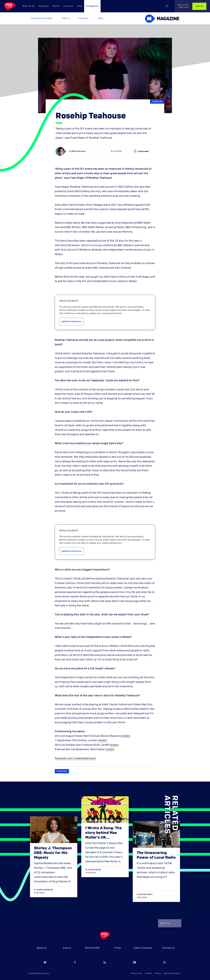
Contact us (168, 948)
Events (67, 948)
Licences (68, 6)
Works (56, 6)
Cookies (148, 973)
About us (42, 948)
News (101, 18)
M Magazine (92, 6)
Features (84, 18)
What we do (29, 6)
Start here (183, 6)
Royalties (44, 6)
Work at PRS (92, 948)
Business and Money (42, 18)
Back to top (169, 923)
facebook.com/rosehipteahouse (75, 758)
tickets (126, 736)
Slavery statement (172, 973)
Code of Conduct (143, 948)
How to (66, 18)
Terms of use (136, 973)
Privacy (158, 973)
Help (80, 6)
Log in (199, 6)
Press (118, 948)
